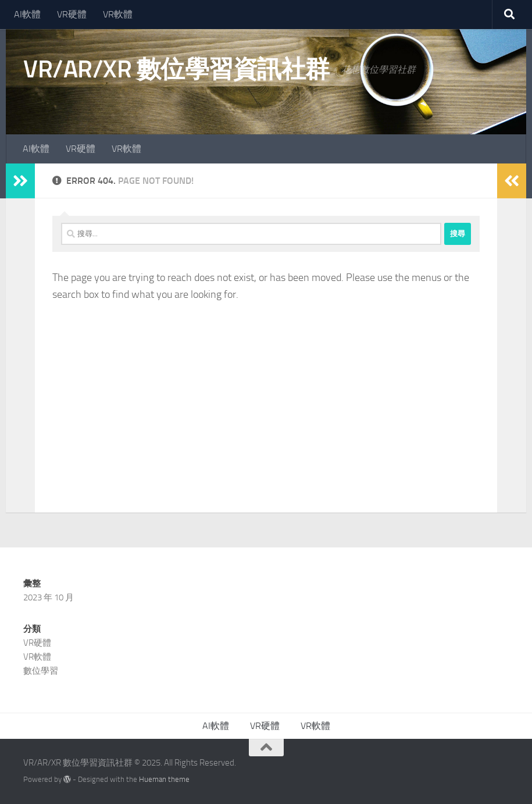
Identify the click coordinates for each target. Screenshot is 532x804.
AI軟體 (27, 14)
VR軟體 (118, 14)
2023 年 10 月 (49, 597)
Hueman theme (164, 779)
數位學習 (41, 671)
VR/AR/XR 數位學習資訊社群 (176, 69)
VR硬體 (72, 14)
